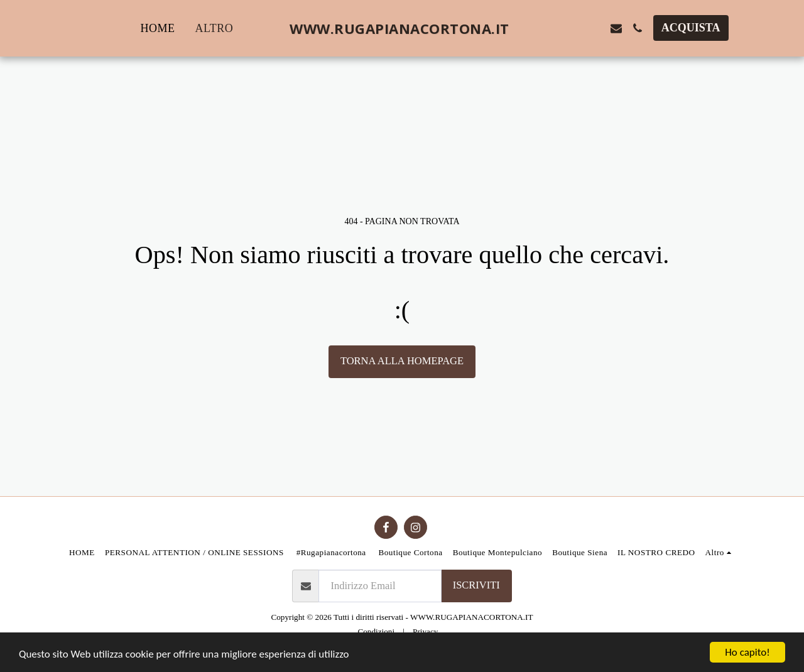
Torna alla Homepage (402, 361)
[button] (552, 28)
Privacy (425, 631)
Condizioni (376, 631)
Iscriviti (476, 585)
